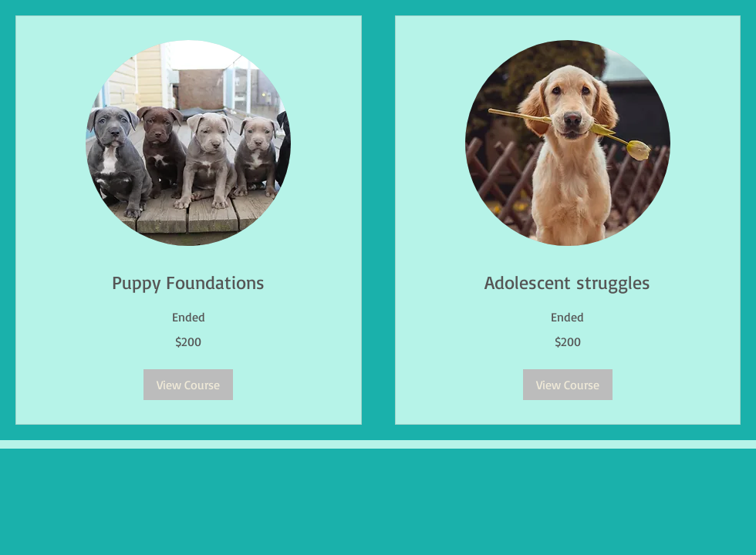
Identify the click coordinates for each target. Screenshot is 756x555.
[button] (188, 385)
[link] (189, 283)
